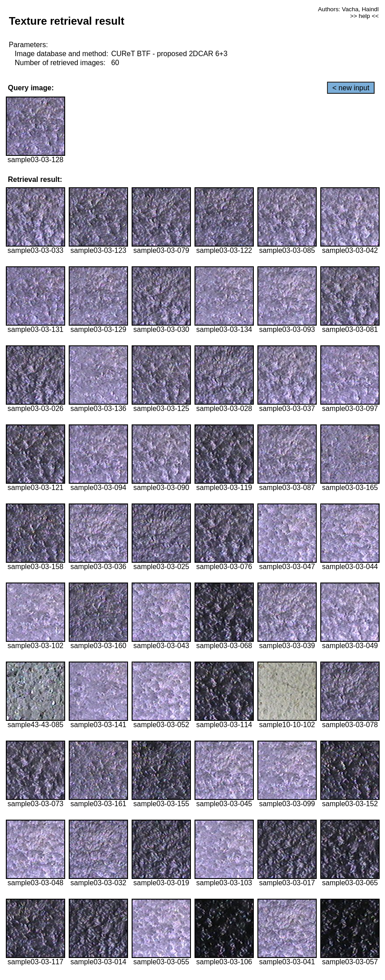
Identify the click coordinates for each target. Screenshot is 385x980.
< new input (351, 88)
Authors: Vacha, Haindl (348, 9)
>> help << (364, 16)
